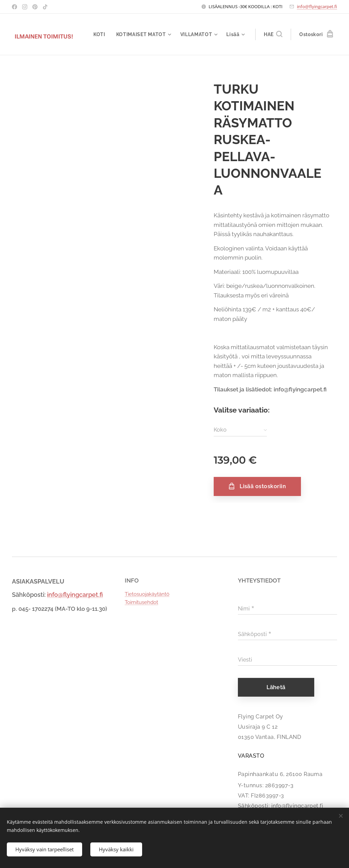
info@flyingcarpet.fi (317, 6)
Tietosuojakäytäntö (147, 594)
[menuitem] (101, 34)
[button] (273, 34)
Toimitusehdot (141, 602)
